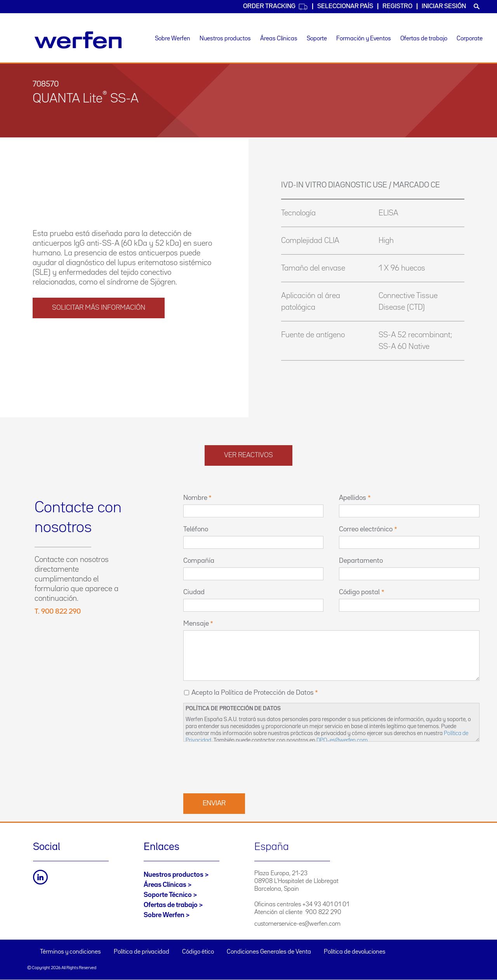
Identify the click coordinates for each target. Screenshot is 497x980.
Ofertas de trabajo (424, 39)
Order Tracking (275, 7)
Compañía (199, 561)
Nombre (195, 498)
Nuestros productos (225, 39)
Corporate (470, 39)
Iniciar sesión (444, 6)
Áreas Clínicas (279, 39)
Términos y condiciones (70, 952)
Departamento (361, 561)
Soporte (317, 39)
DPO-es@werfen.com (342, 740)
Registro (397, 6)
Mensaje (196, 624)
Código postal (359, 592)
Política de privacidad (142, 952)
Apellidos (353, 498)
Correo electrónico (366, 529)
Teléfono (196, 529)
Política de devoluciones (355, 952)
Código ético (198, 952)
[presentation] (242, 767)
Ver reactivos (248, 455)
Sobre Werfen (173, 39)
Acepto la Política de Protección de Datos (253, 693)
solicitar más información (99, 308)
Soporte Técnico (168, 895)
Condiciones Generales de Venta (269, 952)
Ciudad (194, 592)
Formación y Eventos (364, 39)
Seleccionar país (345, 6)
